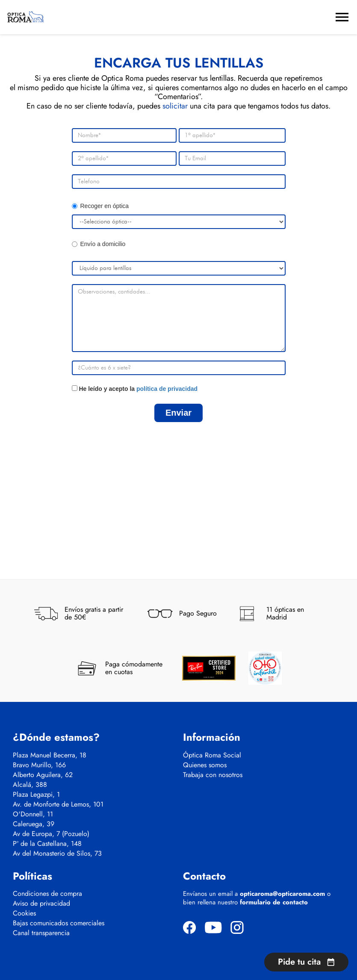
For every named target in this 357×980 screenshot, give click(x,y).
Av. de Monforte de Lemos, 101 (58, 804)
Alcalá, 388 (30, 785)
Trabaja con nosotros (213, 775)
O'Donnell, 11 (33, 814)
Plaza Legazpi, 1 (36, 795)
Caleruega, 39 (34, 824)
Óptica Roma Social (212, 755)
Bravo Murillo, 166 (39, 765)
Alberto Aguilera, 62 (43, 775)
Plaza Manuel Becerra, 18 (50, 755)
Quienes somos (205, 765)
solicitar (175, 106)
